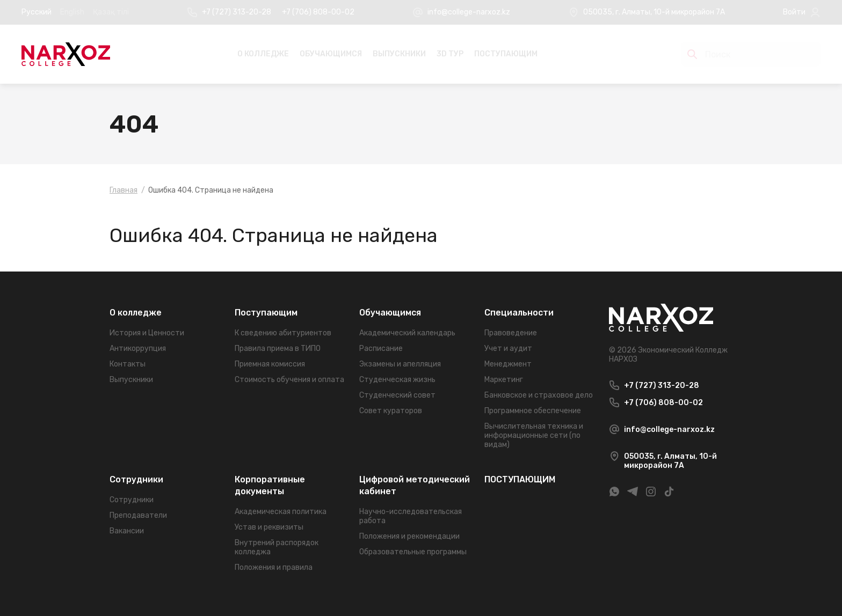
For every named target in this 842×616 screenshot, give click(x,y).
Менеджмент (508, 364)
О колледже (263, 54)
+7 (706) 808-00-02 (318, 12)
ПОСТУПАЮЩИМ (506, 54)
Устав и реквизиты (269, 527)
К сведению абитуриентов (283, 333)
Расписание (381, 349)
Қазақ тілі (111, 12)
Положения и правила (274, 567)
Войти (794, 12)
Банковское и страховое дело (539, 395)
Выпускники (399, 54)
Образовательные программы (413, 552)
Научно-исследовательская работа (411, 516)
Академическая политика (281, 512)
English (72, 12)
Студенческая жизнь (397, 380)
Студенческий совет (397, 395)
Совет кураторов (391, 411)
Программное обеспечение (533, 411)
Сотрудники (136, 479)
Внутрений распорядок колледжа (277, 547)
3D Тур (450, 54)
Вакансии (127, 531)
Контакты (128, 364)
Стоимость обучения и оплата (289, 380)
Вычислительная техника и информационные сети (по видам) (534, 435)
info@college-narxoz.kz (469, 12)
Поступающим (266, 313)
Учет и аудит (508, 349)
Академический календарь (407, 333)
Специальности (519, 313)
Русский (37, 12)
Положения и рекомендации (409, 536)
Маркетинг (504, 380)
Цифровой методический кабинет (415, 485)
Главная (124, 190)
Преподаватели (138, 515)
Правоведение (511, 333)
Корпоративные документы (270, 485)
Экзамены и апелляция (400, 364)
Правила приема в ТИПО (278, 349)
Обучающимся (331, 54)
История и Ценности (147, 333)
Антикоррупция (138, 349)
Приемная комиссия (270, 364)
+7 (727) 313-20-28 (237, 12)
